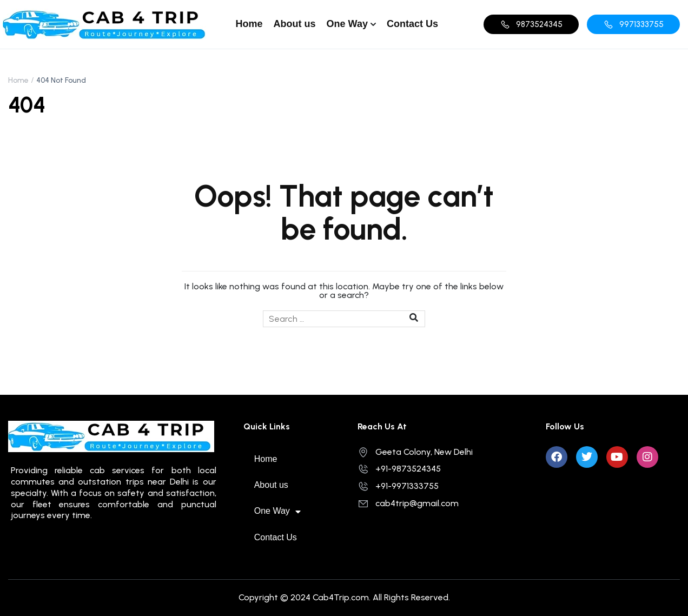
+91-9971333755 (398, 486)
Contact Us (412, 24)
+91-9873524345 (399, 469)
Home (249, 24)
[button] (531, 24)
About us (295, 24)
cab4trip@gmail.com (408, 503)
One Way (347, 24)
